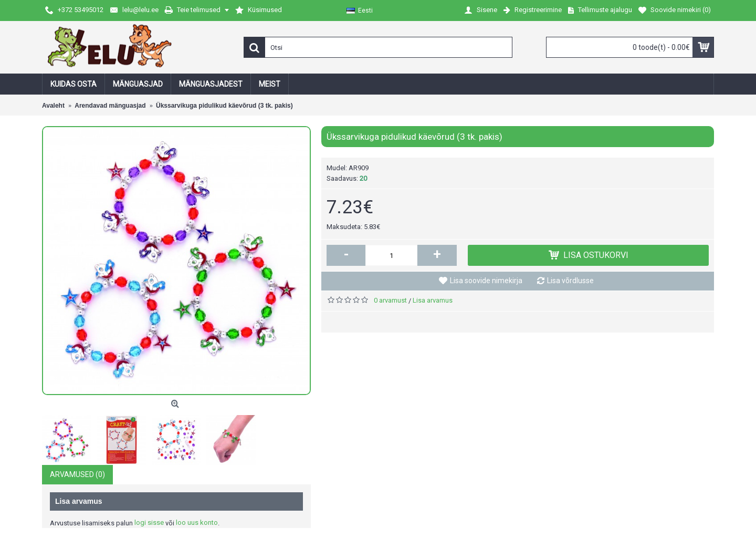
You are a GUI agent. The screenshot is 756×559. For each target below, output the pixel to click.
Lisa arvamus (433, 300)
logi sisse (149, 522)
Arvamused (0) (77, 474)
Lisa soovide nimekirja (486, 281)
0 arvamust (390, 300)
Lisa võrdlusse (570, 281)
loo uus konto (197, 522)
